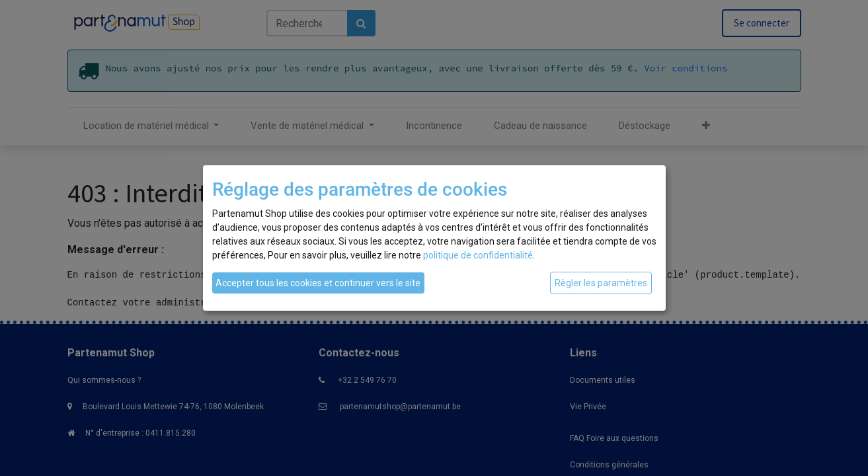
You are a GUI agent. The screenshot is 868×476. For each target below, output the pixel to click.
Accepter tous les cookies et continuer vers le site (318, 283)
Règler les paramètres (601, 283)
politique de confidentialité (478, 255)
